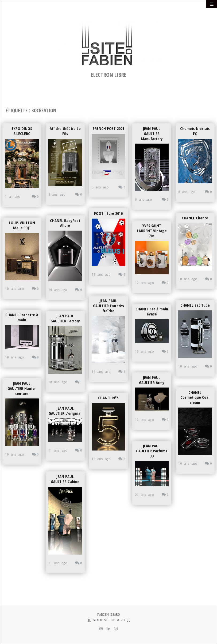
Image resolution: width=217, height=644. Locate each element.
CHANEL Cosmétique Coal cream (195, 397)
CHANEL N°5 (108, 398)
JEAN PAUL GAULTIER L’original (65, 411)
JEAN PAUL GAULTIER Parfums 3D (152, 451)
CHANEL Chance (195, 218)
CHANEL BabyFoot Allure (65, 223)
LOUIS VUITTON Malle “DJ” (22, 225)
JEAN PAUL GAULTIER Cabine (65, 479)
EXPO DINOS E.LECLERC (22, 131)
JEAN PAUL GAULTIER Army (152, 380)
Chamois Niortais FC (195, 131)
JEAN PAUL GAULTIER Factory (65, 318)
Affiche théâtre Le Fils (65, 131)
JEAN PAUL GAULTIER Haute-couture (22, 388)
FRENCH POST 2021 (108, 128)
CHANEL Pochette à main (22, 317)
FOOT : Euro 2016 (108, 213)
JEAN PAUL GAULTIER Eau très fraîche (108, 306)
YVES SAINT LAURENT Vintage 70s (152, 231)
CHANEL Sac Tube (195, 305)
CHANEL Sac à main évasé (152, 311)
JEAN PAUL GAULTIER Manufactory (152, 133)
